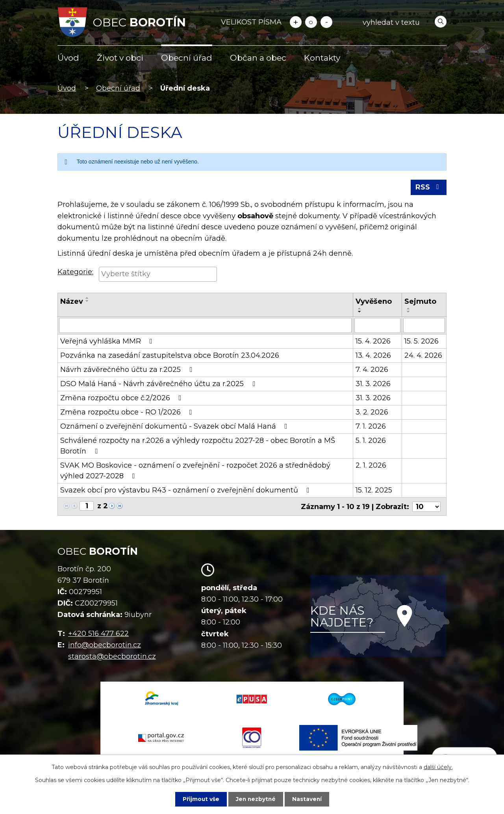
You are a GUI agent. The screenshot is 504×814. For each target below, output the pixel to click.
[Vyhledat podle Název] (205, 326)
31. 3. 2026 (373, 385)
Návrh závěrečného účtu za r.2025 (128, 370)
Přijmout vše (200, 799)
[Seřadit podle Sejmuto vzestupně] (409, 309)
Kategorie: (75, 273)
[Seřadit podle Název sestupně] (87, 302)
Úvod (68, 58)
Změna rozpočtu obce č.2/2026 (122, 399)
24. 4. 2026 (423, 356)
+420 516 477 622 (98, 634)
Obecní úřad (187, 58)
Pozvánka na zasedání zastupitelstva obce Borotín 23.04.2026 (170, 356)
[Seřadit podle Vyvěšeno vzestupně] (360, 309)
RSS (429, 188)
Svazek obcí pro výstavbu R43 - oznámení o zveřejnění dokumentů (186, 491)
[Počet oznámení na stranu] (426, 507)
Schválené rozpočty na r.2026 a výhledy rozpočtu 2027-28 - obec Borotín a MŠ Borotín (198, 447)
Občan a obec (258, 58)
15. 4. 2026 (373, 342)
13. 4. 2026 (373, 356)
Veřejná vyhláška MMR (108, 342)
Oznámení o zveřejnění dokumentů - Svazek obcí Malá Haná (175, 427)
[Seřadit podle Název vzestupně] (87, 299)
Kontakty (322, 58)
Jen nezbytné (256, 799)
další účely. (438, 767)
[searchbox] (158, 275)
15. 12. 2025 (374, 491)
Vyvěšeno (374, 302)
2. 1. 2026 (371, 466)
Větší (296, 22)
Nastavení (308, 799)
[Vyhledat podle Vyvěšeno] (377, 326)
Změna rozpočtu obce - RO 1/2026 (128, 413)
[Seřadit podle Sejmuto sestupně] (409, 312)
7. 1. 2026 (371, 427)
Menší (326, 22)
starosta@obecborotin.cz (112, 657)
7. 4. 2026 (372, 370)
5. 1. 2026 (371, 441)
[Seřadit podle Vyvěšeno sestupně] (360, 312)
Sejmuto (420, 302)
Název (72, 302)
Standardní (311, 22)
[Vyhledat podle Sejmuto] (424, 326)
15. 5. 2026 (422, 342)
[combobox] (158, 275)
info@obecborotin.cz (105, 645)
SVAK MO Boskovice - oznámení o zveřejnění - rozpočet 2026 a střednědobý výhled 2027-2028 (195, 471)
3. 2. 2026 (372, 413)
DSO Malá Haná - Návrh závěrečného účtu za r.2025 (159, 385)
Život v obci (120, 58)
